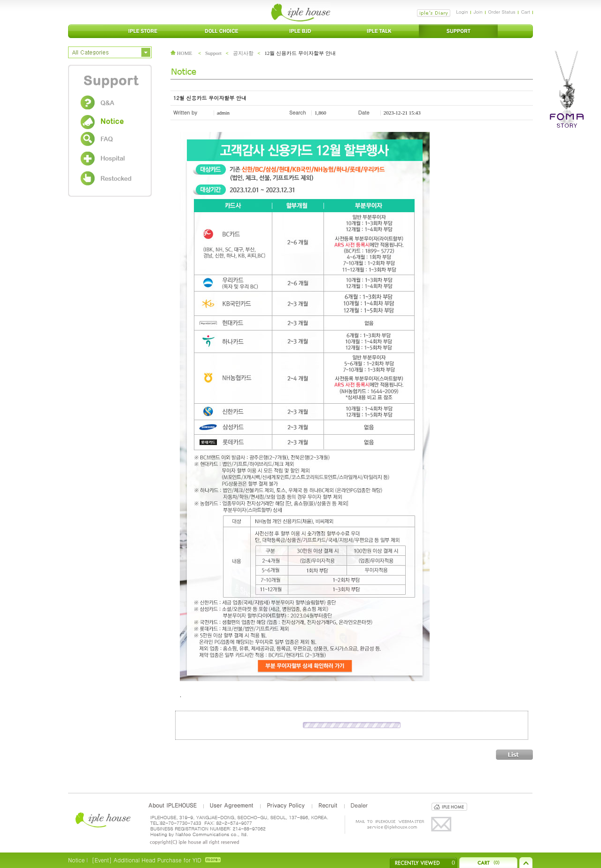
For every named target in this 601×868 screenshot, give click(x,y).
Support (213, 53)
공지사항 (243, 53)
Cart (526, 12)
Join (478, 12)
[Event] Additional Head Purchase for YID (146, 860)
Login (462, 12)
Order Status (502, 12)
